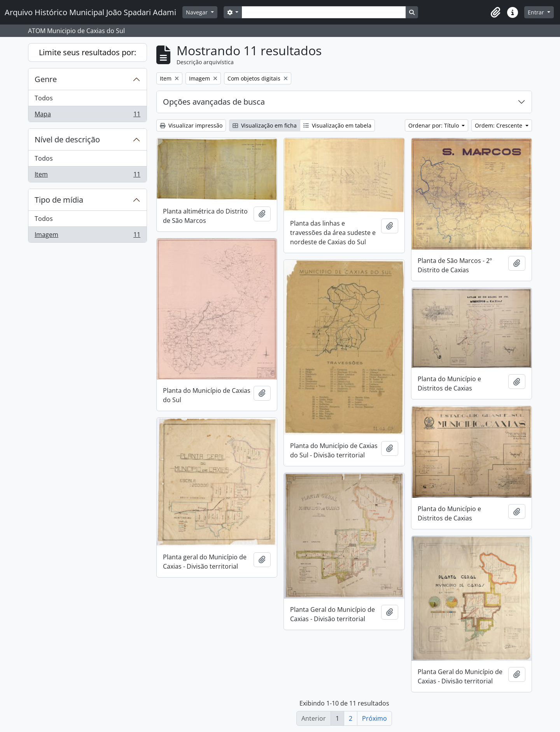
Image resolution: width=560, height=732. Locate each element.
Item (87, 176)
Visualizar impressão (191, 125)
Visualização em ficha (265, 125)
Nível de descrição (67, 139)
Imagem (87, 236)
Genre (46, 79)
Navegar (198, 12)
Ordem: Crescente (499, 125)
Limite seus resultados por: (87, 52)
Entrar (537, 12)
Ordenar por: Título (434, 125)
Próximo (374, 718)
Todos (44, 98)
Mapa (87, 116)
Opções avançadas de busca (214, 102)
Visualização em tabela (337, 125)
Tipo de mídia (59, 200)
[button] (495, 12)
